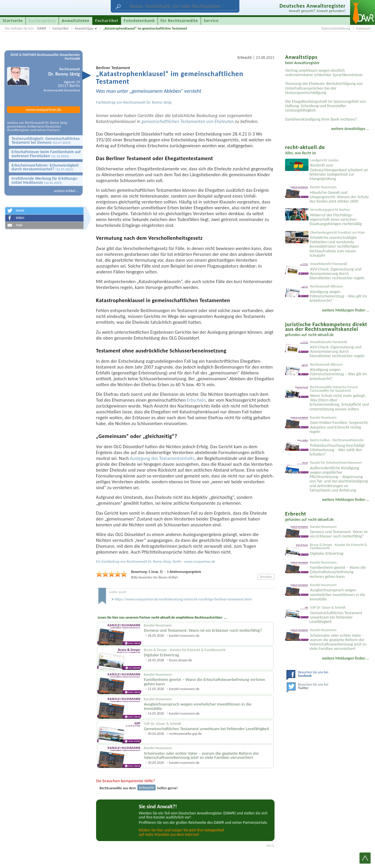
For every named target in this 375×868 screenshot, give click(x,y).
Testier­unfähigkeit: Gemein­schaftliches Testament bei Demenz (46, 141)
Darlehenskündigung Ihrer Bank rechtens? (321, 119)
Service (211, 20)
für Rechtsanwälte (179, 20)
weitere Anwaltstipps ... (350, 129)
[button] (44, 211)
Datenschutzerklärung (336, 28)
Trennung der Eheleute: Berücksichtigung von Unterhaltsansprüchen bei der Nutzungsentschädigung (324, 88)
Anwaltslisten (76, 20)
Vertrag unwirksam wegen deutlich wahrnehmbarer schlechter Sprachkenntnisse (324, 72)
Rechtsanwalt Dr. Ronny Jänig (148, 102)
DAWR (42, 28)
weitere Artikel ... (66, 191)
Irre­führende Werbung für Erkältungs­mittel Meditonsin (45, 180)
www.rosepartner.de (44, 109)
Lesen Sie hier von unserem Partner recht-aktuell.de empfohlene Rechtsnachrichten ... (162, 617)
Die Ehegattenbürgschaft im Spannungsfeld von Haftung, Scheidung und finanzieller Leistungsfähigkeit (325, 106)
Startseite (13, 20)
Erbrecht (245, 58)
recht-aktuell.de (321, 335)
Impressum (363, 28)
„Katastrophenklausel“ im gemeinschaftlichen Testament (145, 28)
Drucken (266, 577)
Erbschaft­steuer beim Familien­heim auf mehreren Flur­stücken (46, 154)
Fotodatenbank (139, 20)
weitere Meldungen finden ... (346, 310)
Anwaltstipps (84, 28)
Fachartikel (60, 28)
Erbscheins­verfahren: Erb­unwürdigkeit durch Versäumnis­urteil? (45, 167)
